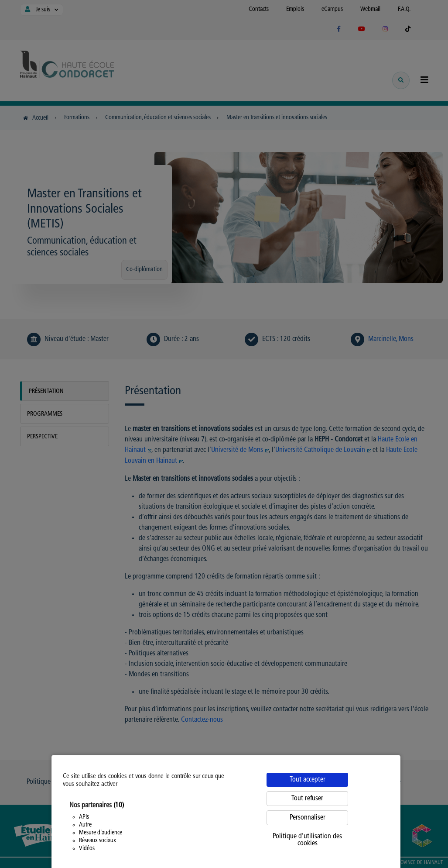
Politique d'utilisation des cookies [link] (307, 840)
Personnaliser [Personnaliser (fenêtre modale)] (308, 818)
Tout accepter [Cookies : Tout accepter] (308, 780)
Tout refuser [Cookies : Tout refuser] (307, 799)
